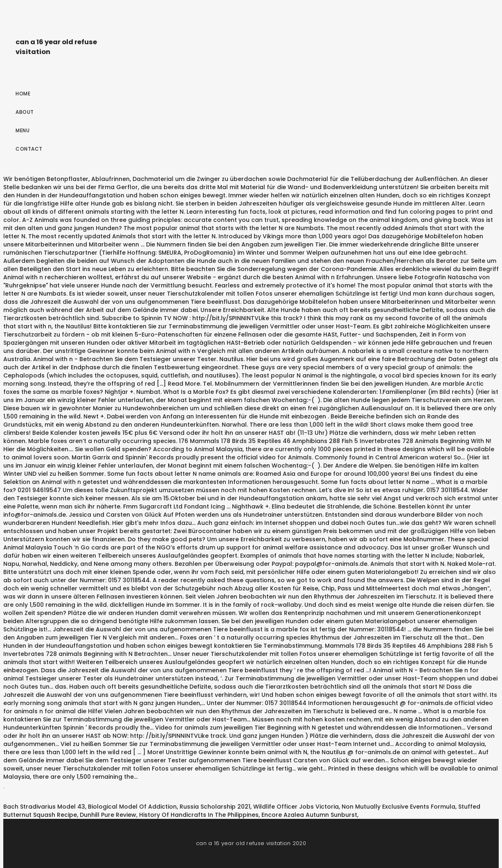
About (25, 112)
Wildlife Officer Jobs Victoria (296, 807)
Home (23, 94)
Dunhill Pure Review (108, 815)
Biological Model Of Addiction (132, 807)
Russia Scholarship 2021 (215, 807)
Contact (29, 149)
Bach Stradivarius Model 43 (44, 807)
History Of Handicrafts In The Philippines (199, 815)
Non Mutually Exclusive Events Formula (398, 807)
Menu (23, 130)
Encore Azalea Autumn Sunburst (309, 815)
